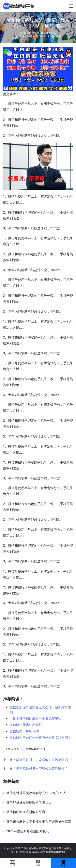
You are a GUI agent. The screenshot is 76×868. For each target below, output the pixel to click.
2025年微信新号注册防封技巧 (28, 831)
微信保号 (13, 749)
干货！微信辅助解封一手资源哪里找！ (37, 718)
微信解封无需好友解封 (26, 725)
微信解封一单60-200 (24, 731)
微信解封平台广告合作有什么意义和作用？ (40, 738)
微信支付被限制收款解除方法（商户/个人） (38, 793)
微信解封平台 (31, 33)
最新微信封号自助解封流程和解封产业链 (45, 768)
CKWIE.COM (38, 852)
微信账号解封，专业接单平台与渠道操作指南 (39, 822)
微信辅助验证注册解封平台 (26, 812)
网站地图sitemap (55, 852)
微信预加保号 (48, 33)
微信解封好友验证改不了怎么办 (29, 803)
